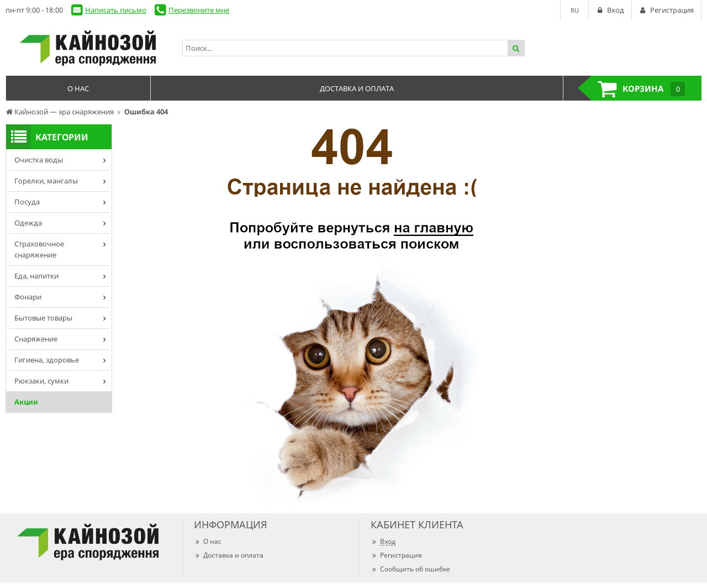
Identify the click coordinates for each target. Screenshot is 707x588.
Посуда (27, 202)
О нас (208, 541)
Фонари (28, 297)
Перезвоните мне (199, 10)
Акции (26, 402)
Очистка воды (39, 160)
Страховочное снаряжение (39, 249)
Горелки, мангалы (46, 181)
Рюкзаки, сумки (41, 381)
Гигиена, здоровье (47, 360)
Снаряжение (36, 339)
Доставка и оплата (229, 555)
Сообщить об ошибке (410, 569)
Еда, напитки (36, 276)
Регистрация (396, 555)
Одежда (28, 223)
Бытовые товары (43, 318)
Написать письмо (116, 10)
